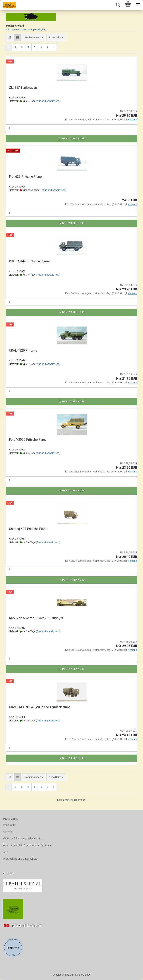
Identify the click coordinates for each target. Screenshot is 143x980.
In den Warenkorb (72, 139)
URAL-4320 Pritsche (23, 351)
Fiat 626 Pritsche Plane (25, 177)
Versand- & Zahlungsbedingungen (22, 838)
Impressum (9, 825)
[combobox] (34, 38)
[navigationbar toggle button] (138, 5)
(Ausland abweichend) (48, 101)
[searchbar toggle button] (118, 5)
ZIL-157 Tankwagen (23, 88)
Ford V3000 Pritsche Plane (28, 440)
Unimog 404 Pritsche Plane (28, 529)
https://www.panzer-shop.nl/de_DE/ (26, 29)
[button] (10, 38)
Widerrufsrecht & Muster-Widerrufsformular (28, 845)
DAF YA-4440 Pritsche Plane (29, 261)
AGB (5, 852)
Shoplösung (59, 975)
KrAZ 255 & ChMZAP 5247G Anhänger (36, 618)
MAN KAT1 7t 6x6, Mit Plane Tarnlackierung (40, 707)
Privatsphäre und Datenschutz (20, 859)
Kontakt (7, 832)
